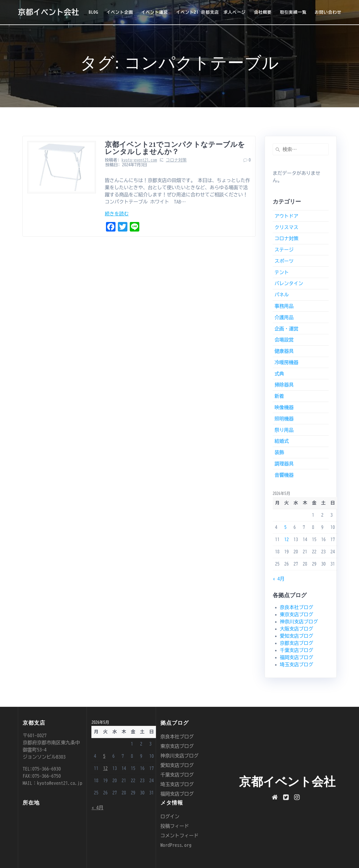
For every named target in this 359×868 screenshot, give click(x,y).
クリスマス (286, 227)
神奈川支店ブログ (299, 622)
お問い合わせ (328, 12)
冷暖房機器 (286, 362)
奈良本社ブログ (296, 607)
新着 (279, 396)
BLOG (93, 12)
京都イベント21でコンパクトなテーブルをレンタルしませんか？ (175, 148)
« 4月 (279, 579)
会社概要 (263, 12)
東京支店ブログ (296, 614)
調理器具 (284, 464)
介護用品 (284, 317)
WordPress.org (176, 845)
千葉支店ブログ (296, 650)
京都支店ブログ (296, 643)
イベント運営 (154, 12)
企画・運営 (286, 329)
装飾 (279, 452)
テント (282, 272)
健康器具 (284, 351)
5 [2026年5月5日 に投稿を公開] (285, 527)
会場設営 (284, 340)
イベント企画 (120, 12)
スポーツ (284, 261)
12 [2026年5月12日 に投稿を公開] (287, 539)
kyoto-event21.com (139, 160)
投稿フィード (175, 826)
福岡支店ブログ (296, 657)
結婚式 (282, 441)
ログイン (170, 816)
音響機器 (284, 475)
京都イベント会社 (48, 12)
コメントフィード (179, 836)
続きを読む (117, 214)
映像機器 (284, 407)
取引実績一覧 (293, 12)
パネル (282, 295)
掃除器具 (284, 385)
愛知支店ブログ (296, 636)
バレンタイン (289, 283)
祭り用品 (284, 430)
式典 (279, 374)
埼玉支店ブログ (296, 664)
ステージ (284, 250)
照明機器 (284, 419)
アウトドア (286, 216)
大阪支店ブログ (296, 629)
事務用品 (284, 306)
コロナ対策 (176, 160)
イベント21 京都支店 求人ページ (211, 12)
